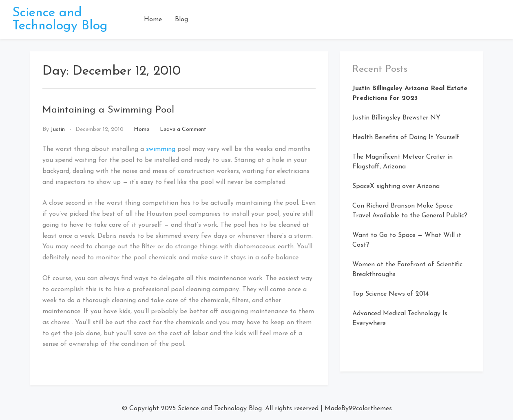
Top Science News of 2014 (390, 294)
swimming (162, 149)
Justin (58, 129)
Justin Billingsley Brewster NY (396, 118)
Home (153, 20)
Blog (181, 20)
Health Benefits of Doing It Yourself (406, 137)
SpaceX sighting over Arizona (396, 186)
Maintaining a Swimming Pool (108, 110)
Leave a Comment (183, 129)
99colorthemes (370, 409)
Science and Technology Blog (60, 20)
